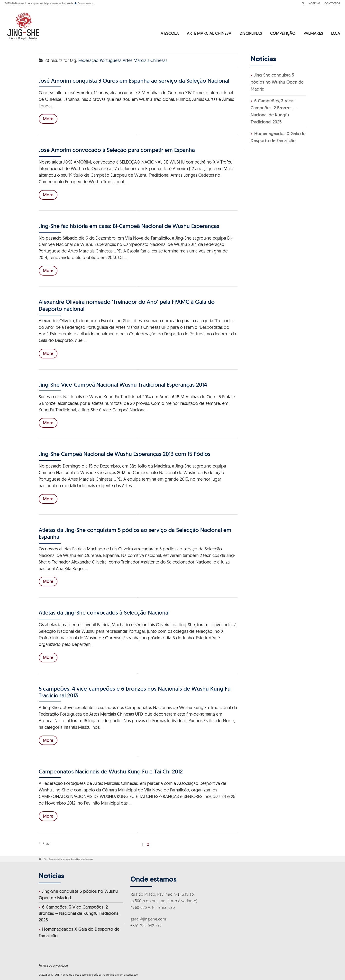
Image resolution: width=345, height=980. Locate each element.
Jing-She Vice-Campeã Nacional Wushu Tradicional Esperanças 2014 (123, 385)
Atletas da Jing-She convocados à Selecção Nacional (104, 612)
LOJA (336, 33)
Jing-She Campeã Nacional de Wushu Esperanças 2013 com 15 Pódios (125, 454)
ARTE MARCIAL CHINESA (209, 33)
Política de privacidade (53, 966)
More (48, 119)
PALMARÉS (313, 33)
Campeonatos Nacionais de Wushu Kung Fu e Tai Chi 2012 (111, 771)
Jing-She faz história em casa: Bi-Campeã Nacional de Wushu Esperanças (129, 226)
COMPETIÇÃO (283, 33)
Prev (44, 843)
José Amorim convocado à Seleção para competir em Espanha (117, 150)
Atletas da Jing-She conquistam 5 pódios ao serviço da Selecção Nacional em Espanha (135, 533)
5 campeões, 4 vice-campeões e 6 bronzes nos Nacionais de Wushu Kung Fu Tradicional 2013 (135, 692)
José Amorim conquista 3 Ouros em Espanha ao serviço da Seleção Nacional (134, 81)
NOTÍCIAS (314, 3)
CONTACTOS (332, 3)
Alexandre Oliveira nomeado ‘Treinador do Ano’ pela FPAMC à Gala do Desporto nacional (127, 305)
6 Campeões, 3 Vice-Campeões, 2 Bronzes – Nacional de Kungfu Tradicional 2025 (79, 914)
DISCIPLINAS (251, 33)
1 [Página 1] (142, 844)
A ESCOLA (170, 33)
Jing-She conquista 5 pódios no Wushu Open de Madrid (277, 82)
